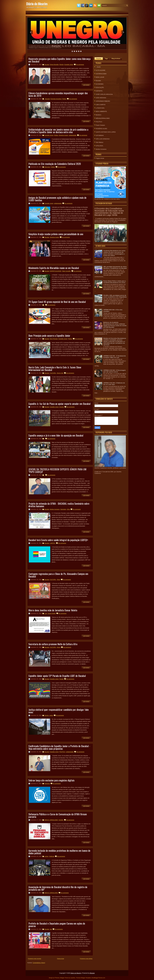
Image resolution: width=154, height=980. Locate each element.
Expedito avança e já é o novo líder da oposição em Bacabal (56, 435)
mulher (46, 856)
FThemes (57, 978)
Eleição (62, 65)
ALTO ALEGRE (101, 70)
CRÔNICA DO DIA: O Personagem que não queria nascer (114, 371)
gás (51, 929)
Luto (46, 613)
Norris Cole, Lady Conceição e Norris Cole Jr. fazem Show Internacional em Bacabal (55, 368)
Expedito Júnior (69, 65)
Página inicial (60, 959)
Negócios (47, 784)
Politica (64, 99)
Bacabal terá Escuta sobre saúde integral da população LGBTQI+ (58, 540)
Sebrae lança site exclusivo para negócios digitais (51, 780)
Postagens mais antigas (86, 959)
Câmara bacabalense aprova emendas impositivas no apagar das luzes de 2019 (58, 94)
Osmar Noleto (52, 613)
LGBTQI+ (53, 543)
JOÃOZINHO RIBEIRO (103, 101)
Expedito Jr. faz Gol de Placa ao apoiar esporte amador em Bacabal (59, 404)
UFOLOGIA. (100, 146)
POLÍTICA (62, 752)
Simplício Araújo (63, 135)
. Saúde (98, 67)
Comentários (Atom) (39, 963)
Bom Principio (54, 339)
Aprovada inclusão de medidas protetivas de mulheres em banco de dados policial (59, 852)
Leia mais (86, 85)
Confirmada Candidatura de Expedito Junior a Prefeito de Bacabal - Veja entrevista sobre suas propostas (59, 747)
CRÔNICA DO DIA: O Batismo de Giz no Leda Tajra (114, 384)
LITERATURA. (100, 108)
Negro (59, 647)
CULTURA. (53, 373)
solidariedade (73, 135)
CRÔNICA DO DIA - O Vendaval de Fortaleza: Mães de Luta (114, 357)
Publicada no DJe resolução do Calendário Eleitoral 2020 (55, 164)
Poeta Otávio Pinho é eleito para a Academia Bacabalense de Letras (115, 282)
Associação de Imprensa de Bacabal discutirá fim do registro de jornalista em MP (58, 888)
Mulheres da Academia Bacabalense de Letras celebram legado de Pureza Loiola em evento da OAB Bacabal (115, 325)
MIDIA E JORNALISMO (51, 820)
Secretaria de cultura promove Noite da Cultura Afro (53, 644)
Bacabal (47, 65)
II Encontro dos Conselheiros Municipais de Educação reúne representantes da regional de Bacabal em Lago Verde (109, 212)
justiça (51, 715)
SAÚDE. (61, 820)
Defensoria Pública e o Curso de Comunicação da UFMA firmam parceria (58, 815)
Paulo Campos (100, 125)
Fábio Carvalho (66, 271)
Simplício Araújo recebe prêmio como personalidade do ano (56, 234)
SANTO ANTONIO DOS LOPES (106, 132)
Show (58, 580)
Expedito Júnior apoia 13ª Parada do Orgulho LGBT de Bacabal (57, 676)
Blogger (92, 973)
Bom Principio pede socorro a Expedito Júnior (49, 335)
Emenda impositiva (56, 99)
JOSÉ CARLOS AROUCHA (104, 94)
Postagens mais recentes (35, 959)
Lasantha (73, 978)
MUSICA (99, 115)
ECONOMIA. (100, 84)
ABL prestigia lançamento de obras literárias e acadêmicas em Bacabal (115, 267)
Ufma (68, 509)
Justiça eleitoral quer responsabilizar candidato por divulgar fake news (59, 711)
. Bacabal (47, 99)
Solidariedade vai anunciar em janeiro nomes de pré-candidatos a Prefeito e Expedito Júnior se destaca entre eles (58, 131)
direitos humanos (55, 509)
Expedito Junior (49, 203)
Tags (106, 59)
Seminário (63, 509)
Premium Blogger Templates (84, 978)
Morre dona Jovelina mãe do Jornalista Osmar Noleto (53, 610)
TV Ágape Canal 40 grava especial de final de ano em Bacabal (57, 302)
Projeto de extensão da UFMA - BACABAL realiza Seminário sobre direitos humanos (59, 505)
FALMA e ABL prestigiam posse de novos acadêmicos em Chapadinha (115, 296)
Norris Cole (60, 373)
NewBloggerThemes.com (98, 978)
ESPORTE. (99, 91)
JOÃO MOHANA (101, 98)
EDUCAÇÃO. (100, 87)
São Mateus (100, 142)
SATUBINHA (100, 135)
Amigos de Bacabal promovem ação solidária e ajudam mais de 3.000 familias (57, 199)
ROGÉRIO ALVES (101, 129)
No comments (80, 65)
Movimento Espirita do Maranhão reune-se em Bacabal (54, 268)
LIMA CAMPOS (101, 105)
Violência (52, 856)
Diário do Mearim (37, 4)
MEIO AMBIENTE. (101, 111)
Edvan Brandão (54, 65)
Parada (61, 679)
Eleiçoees (47, 167)
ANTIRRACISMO (101, 74)
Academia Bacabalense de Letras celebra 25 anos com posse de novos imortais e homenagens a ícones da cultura (114, 253)
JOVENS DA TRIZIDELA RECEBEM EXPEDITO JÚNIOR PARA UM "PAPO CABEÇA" (57, 470)
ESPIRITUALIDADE (56, 271)
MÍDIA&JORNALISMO (103, 118)
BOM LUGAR (100, 77)
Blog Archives (116, 59)
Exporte (62, 407)
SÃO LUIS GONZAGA (103, 139)
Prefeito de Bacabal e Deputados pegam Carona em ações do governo (57, 925)
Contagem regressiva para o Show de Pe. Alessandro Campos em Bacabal (58, 575)
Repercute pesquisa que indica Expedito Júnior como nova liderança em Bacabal (59, 60)
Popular (99, 59)
